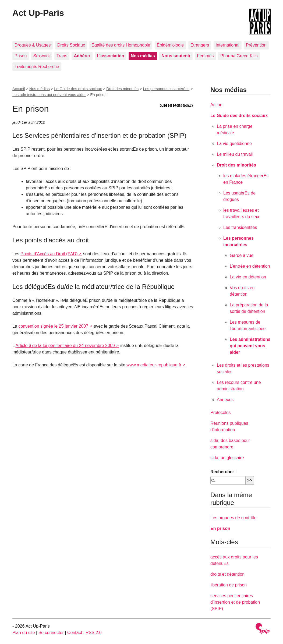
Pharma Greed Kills (239, 56)
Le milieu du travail (235, 154)
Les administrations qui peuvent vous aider (49, 95)
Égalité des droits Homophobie (121, 45)
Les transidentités (240, 227)
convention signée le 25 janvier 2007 (53, 326)
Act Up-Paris (38, 13)
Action (216, 105)
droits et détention (227, 574)
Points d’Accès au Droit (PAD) (49, 254)
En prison (220, 528)
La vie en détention (248, 277)
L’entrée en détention (250, 266)
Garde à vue (242, 255)
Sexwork (42, 56)
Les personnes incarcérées (166, 89)
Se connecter (51, 633)
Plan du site (24, 633)
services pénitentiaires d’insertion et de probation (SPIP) (235, 602)
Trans (62, 56)
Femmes (205, 56)
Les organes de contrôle (234, 518)
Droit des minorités (122, 89)
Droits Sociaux (71, 45)
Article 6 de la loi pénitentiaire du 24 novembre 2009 (65, 346)
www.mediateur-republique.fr (154, 365)
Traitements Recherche (37, 67)
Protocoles (221, 413)
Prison (21, 56)
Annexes (225, 400)
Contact (75, 633)
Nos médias (40, 89)
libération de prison (229, 585)
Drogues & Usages (33, 45)
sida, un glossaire (227, 458)
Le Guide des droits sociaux (78, 89)
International (228, 45)
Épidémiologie (170, 45)
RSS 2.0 (94, 633)
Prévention (256, 45)
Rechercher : (224, 472)
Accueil (19, 89)
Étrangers (200, 45)
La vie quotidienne (234, 144)
